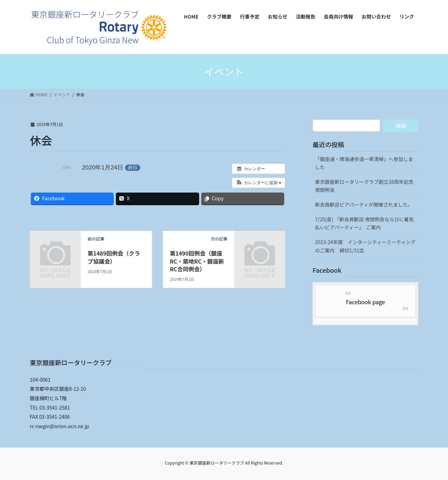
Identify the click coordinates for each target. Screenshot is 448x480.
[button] (258, 183)
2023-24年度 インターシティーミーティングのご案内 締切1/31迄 (365, 246)
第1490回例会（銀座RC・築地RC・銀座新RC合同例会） (197, 261)
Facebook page (365, 302)
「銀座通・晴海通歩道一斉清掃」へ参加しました (364, 163)
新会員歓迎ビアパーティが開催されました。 (364, 204)
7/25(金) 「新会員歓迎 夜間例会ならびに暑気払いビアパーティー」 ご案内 (365, 223)
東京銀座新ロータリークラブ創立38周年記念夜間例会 (364, 186)
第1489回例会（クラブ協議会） (114, 257)
